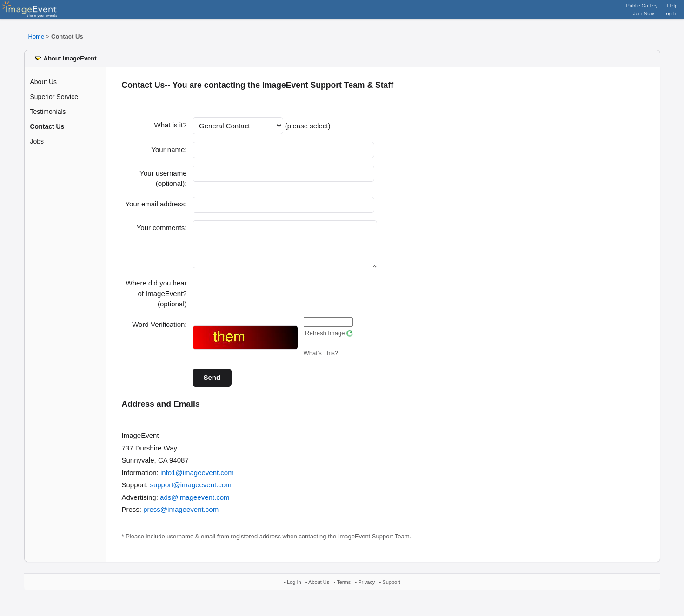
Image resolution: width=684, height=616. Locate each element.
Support (391, 589)
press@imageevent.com (181, 516)
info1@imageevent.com (197, 480)
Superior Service (54, 97)
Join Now (643, 13)
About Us (44, 82)
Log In (670, 13)
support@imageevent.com (190, 492)
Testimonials (48, 112)
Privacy (366, 589)
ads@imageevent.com (195, 504)
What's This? (321, 360)
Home (37, 36)
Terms (344, 589)
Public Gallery (642, 6)
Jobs (37, 141)
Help (672, 6)
